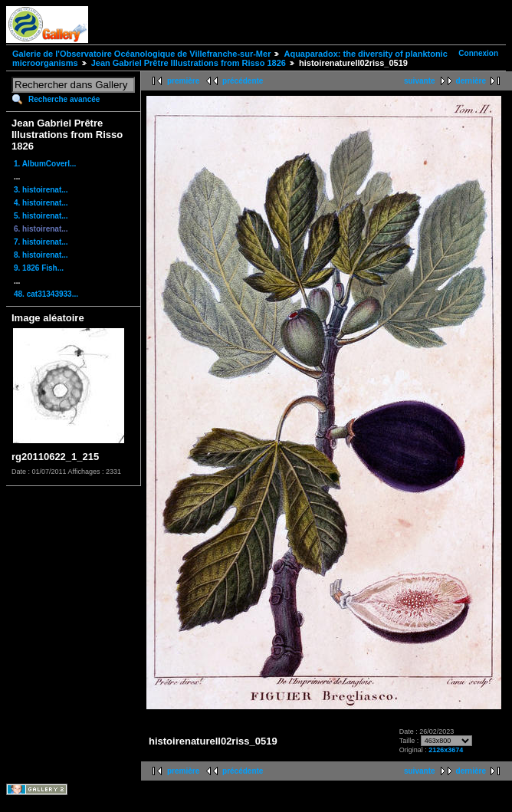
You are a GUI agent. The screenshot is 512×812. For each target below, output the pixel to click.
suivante (420, 81)
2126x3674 (446, 750)
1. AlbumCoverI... (45, 164)
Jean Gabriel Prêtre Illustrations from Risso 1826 (189, 63)
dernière (471, 81)
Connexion (478, 53)
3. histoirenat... (41, 190)
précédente (243, 81)
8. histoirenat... (41, 255)
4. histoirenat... (41, 203)
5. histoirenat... (41, 216)
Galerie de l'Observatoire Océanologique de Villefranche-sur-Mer (141, 54)
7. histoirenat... (41, 242)
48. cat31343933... (46, 294)
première (183, 81)
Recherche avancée (64, 99)
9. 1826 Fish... (39, 268)
